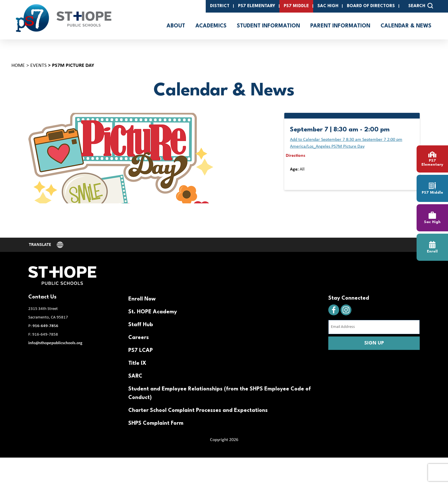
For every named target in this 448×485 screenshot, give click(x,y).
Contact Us (42, 297)
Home (18, 66)
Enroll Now (142, 299)
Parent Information (340, 26)
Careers (139, 338)
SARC (135, 376)
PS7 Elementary (257, 6)
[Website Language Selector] (46, 245)
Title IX (137, 363)
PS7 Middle (296, 6)
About (176, 26)
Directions (295, 156)
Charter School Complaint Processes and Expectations (198, 410)
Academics (211, 26)
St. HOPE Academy (153, 312)
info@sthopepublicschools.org (55, 343)
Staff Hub (141, 325)
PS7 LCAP (141, 350)
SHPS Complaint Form (156, 423)
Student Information (268, 26)
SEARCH (421, 6)
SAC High (328, 6)
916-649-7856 (45, 326)
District (220, 6)
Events (38, 66)
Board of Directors (371, 6)
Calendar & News (406, 26)
